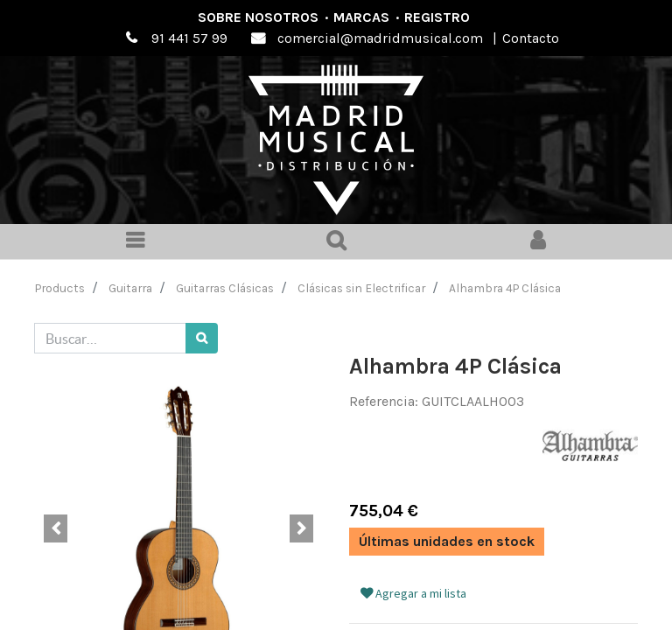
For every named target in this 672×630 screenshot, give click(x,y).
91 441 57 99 (189, 38)
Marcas (361, 17)
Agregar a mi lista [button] (413, 593)
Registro (437, 17)
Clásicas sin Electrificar (361, 288)
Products (60, 288)
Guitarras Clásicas (225, 288)
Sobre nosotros (258, 17)
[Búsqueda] (202, 338)
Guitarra (130, 288)
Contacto (531, 38)
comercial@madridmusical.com (380, 38)
